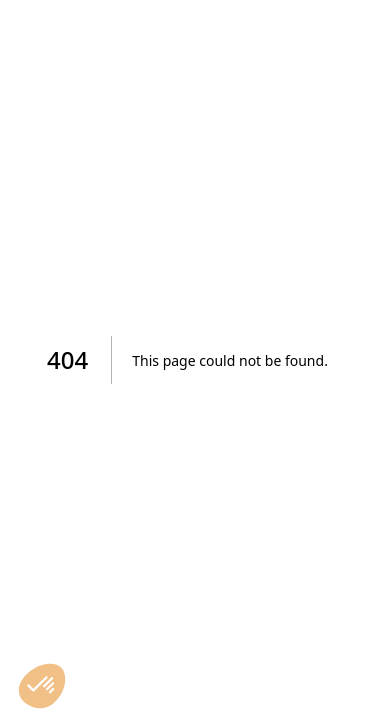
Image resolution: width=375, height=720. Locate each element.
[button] (42, 686)
